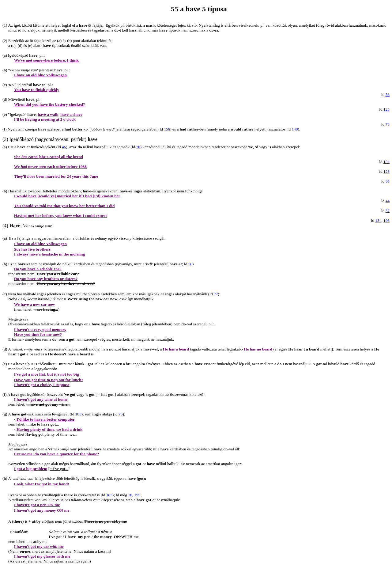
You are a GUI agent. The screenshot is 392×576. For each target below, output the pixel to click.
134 (378, 220)
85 (388, 181)
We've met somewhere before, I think (46, 60)
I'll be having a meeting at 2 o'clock (45, 119)
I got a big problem (31, 469)
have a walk (48, 114)
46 (64, 147)
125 (386, 109)
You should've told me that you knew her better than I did (64, 206)
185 (78, 414)
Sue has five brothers (32, 249)
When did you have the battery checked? (50, 104)
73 (388, 124)
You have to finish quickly (37, 90)
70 (138, 147)
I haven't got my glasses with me (42, 556)
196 (386, 220)
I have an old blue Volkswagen (40, 75)
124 (386, 162)
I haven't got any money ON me (42, 510)
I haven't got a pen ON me (37, 505)
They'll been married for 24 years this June (56, 176)
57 (388, 211)
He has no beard (258, 349)
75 (121, 414)
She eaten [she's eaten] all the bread (49, 157)
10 (130, 495)
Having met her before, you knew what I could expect (60, 216)
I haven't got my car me (39, 546)
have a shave (71, 114)
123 (386, 171)
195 (137, 495)
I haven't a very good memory (40, 330)
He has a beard (176, 349)
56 (388, 95)
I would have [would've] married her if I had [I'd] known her (67, 196)
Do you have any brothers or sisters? (46, 279)
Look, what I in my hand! (42, 484)
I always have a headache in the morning (49, 254)
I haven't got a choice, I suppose (42, 385)
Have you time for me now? (38, 334)
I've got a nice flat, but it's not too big (47, 374)
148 (295, 129)
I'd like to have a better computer (46, 419)
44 (388, 201)
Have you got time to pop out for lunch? (49, 380)
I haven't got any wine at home (41, 399)
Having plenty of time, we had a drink (50, 429)
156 (167, 129)
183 (109, 495)
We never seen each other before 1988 (50, 167)
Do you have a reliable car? (38, 269)
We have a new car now (34, 304)
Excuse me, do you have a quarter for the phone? (57, 454)
